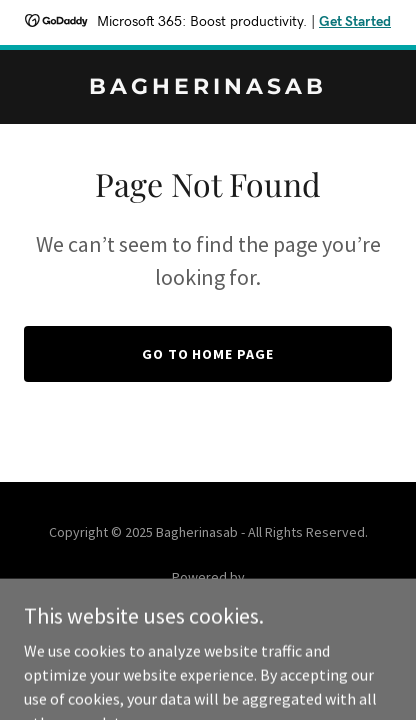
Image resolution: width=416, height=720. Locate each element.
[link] (208, 88)
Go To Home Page (208, 354)
